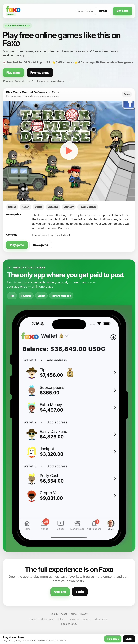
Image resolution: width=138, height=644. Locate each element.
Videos (87, 619)
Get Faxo (123, 11)
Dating (61, 619)
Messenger (47, 619)
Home (80, 11)
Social (33, 619)
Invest (103, 11)
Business (73, 619)
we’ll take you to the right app (46, 81)
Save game (41, 245)
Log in (89, 11)
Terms (73, 614)
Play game (13, 73)
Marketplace (101, 619)
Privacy (83, 614)
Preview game (40, 73)
